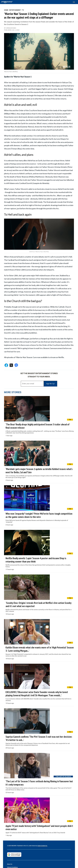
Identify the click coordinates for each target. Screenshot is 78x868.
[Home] (7, 2)
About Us (10, 864)
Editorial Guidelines (12, 867)
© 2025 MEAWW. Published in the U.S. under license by (22, 846)
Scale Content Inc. (43, 846)
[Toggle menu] (75, 2)
